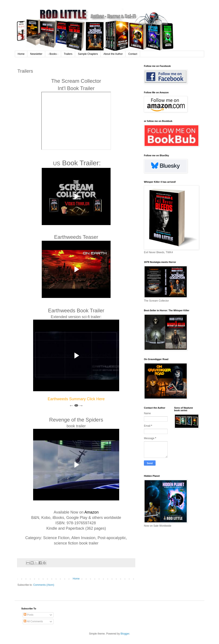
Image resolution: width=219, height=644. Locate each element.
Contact (133, 54)
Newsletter (36, 54)
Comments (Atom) (44, 585)
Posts (29, 615)
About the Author (113, 54)
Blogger (125, 634)
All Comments (33, 621)
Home (21, 54)
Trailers (68, 54)
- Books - (53, 54)
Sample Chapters (88, 54)
